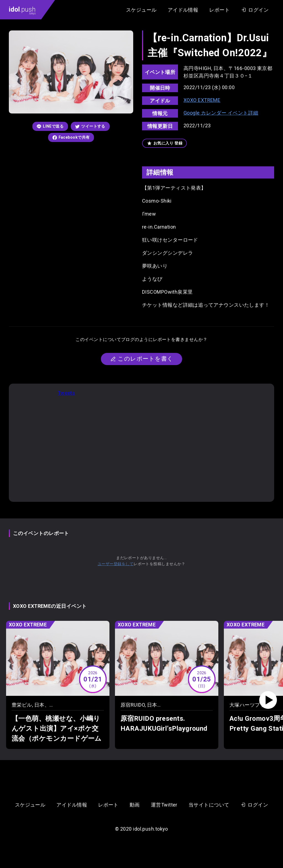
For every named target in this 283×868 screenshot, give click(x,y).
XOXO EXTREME (202, 100)
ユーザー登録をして (116, 564)
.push (22, 10)
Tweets (66, 393)
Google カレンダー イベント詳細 (221, 113)
